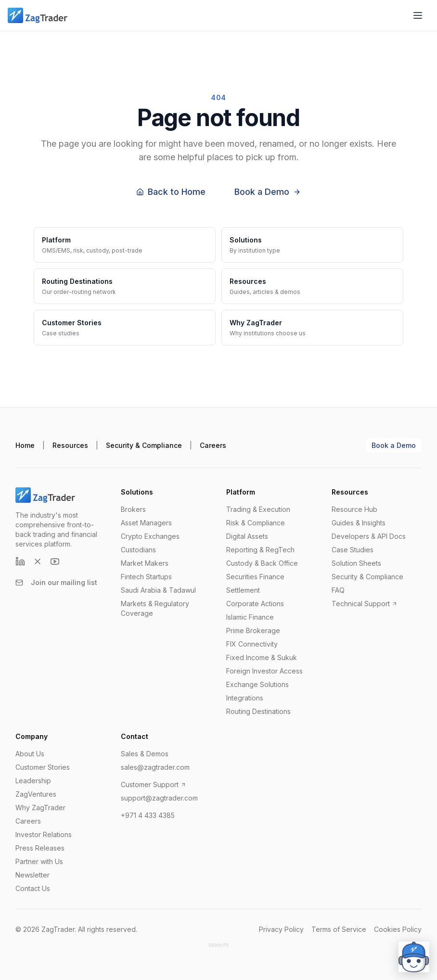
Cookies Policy (398, 929)
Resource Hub (354, 509)
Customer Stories (43, 767)
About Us (30, 754)
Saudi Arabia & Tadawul (158, 590)
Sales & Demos (145, 754)
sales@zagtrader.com (155, 767)
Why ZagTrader (40, 808)
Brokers (133, 509)
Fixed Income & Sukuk (262, 657)
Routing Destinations (258, 711)
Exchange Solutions (257, 684)
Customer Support (154, 784)
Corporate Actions (255, 604)
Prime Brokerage (253, 630)
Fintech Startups (146, 577)
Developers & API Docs (369, 536)
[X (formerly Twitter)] (38, 561)
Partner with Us (39, 861)
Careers (213, 445)
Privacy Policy (281, 929)
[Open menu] (418, 15)
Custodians (138, 550)
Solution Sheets (356, 563)
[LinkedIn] (20, 561)
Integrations (245, 698)
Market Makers (145, 563)
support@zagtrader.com (159, 798)
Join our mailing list (56, 582)
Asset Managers (146, 523)
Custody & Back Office (262, 563)
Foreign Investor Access (264, 671)
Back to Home (171, 192)
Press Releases (40, 848)
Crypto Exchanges (150, 536)
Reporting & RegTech (260, 550)
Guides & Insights (359, 523)
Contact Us (33, 888)
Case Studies (353, 550)
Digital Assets (247, 536)
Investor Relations (44, 834)
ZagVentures (36, 794)
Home (25, 445)
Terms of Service (339, 929)
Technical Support (365, 604)
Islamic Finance (250, 617)
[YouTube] (55, 561)
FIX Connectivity (252, 644)
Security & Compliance (144, 445)
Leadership (33, 781)
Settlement (243, 590)
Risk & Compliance (256, 523)
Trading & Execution (258, 509)
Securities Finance (255, 577)
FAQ (338, 590)
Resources (70, 445)
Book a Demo (268, 192)
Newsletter (32, 875)
